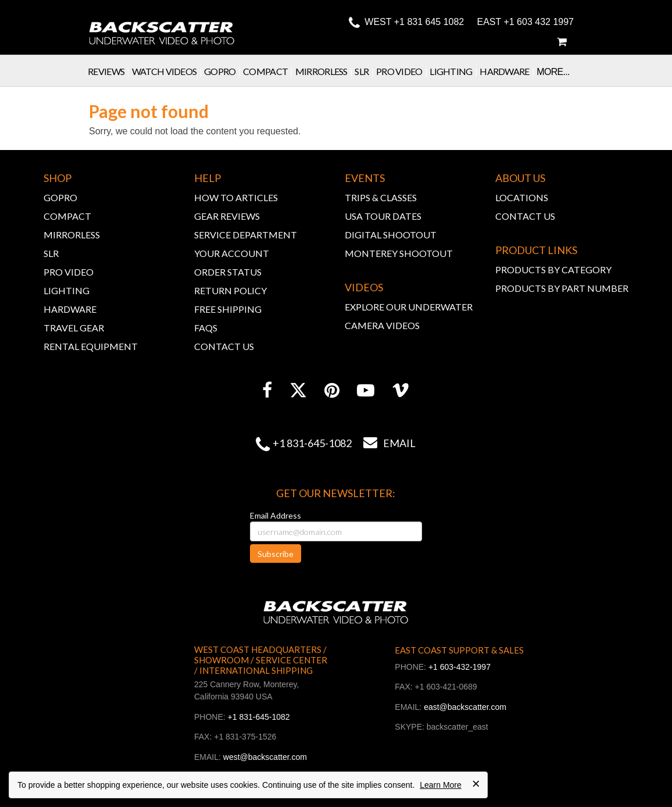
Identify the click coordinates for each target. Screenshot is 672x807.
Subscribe (276, 554)
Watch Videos (168, 71)
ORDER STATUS (228, 272)
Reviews (110, 71)
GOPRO (60, 197)
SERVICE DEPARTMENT (246, 235)
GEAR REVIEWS (227, 216)
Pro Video (403, 71)
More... (553, 72)
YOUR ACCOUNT (232, 253)
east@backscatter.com (465, 707)
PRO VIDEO (69, 272)
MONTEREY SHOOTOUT (399, 253)
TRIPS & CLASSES (381, 197)
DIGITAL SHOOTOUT (391, 235)
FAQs (206, 328)
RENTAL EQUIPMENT (91, 346)
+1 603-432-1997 (460, 667)
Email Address (276, 515)
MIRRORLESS (72, 235)
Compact (269, 71)
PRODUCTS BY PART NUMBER (562, 288)
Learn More (441, 785)
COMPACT (67, 216)
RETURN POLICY (230, 290)
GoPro (224, 71)
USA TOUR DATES (383, 216)
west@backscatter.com (265, 757)
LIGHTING (67, 290)
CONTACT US (224, 346)
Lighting (455, 71)
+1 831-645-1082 (312, 443)
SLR (365, 71)
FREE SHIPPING (228, 309)
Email (384, 443)
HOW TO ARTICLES (236, 197)
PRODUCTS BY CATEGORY (553, 269)
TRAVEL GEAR (74, 328)
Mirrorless (325, 71)
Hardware (508, 71)
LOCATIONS (522, 197)
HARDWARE (70, 309)
